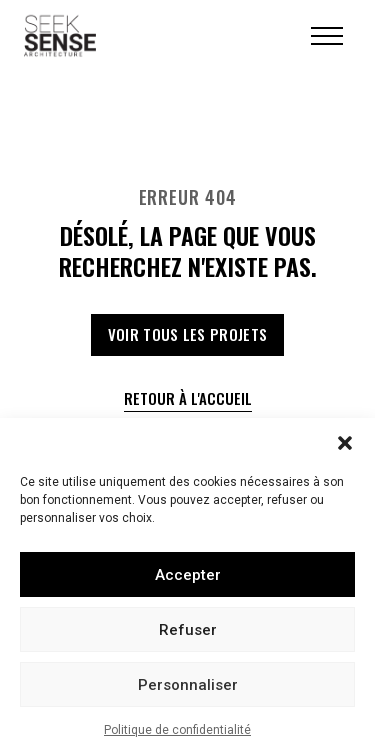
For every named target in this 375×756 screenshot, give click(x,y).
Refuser (188, 630)
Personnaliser (188, 685)
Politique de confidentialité (177, 730)
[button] (345, 443)
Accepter (188, 575)
